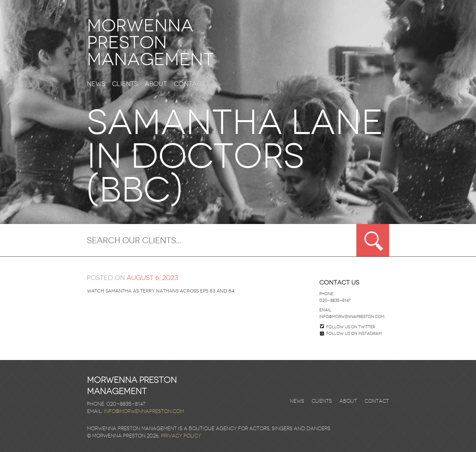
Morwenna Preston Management (150, 43)
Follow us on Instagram (351, 334)
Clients (125, 84)
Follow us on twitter (351, 327)
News (96, 84)
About (156, 84)
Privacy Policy (181, 436)
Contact (189, 84)
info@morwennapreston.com (352, 317)
